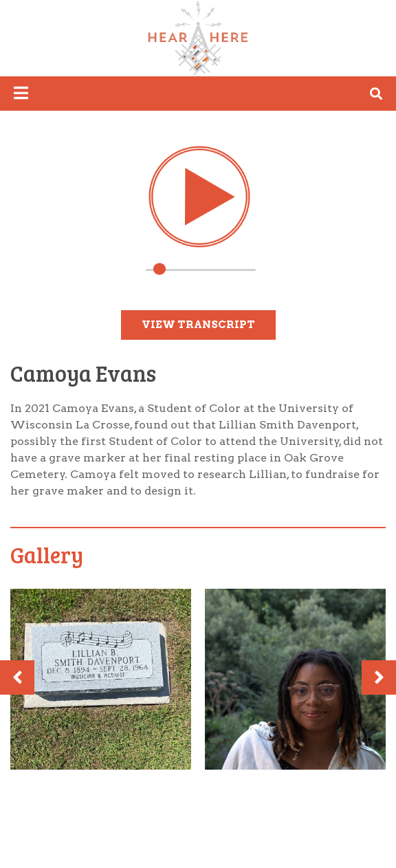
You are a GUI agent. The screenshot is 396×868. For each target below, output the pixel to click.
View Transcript (198, 325)
